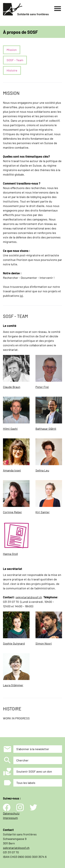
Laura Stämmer (13, 685)
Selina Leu (42, 470)
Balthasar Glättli (46, 429)
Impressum (10, 818)
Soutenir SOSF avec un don (34, 771)
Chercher (22, 760)
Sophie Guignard (14, 643)
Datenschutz (11, 813)
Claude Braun (12, 387)
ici (21, 296)
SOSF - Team (15, 60)
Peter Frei (42, 387)
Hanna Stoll (10, 554)
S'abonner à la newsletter (33, 749)
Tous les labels (26, 783)
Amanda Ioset (12, 470)
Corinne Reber (12, 512)
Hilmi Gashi (10, 429)
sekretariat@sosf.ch (29, 597)
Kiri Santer (43, 512)
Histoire (12, 70)
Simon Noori (44, 643)
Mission (12, 50)
